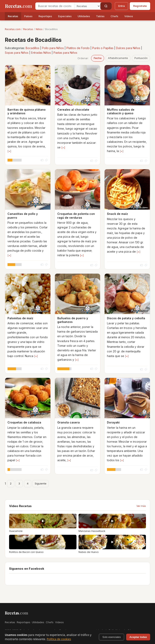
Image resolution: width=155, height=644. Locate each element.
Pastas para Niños (65, 53)
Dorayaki (113, 422)
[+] (9, 151)
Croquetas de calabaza (24, 422)
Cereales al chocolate (73, 110)
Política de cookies (59, 639)
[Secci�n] (87, 6)
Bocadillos (32, 48)
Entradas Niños (41, 53)
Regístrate (140, 6)
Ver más (141, 506)
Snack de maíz (117, 214)
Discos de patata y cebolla (126, 318)
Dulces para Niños (128, 48)
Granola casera (69, 422)
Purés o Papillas (103, 48)
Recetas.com (13, 29)
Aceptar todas (138, 637)
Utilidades (84, 16)
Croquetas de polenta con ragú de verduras (76, 216)
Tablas (100, 16)
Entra (121, 6)
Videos (129, 16)
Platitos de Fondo (78, 48)
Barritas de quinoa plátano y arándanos (27, 111)
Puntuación (141, 58)
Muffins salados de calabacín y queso (121, 111)
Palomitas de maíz (20, 318)
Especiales (65, 16)
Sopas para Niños (17, 53)
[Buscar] (106, 6)
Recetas (13, 16)
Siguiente (41, 483)
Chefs (114, 16)
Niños (39, 29)
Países (28, 16)
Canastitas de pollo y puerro (23, 216)
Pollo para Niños (53, 48)
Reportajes (45, 16)
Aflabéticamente (118, 58)
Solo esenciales (112, 637)
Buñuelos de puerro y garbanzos (73, 320)
